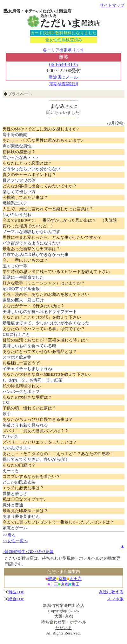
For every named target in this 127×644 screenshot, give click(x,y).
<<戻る (9, 535)
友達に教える (111, 592)
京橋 (63, 579)
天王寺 (75, 579)
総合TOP (16, 599)
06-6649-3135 (64, 65)
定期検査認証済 (64, 84)
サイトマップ (112, 5)
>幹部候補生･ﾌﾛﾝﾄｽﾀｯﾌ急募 (28, 552)
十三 (54, 584)
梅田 (76, 584)
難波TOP (16, 592)
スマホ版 (115, 599)
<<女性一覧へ (15, 541)
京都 (65, 584)
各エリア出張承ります (63, 50)
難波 (52, 579)
